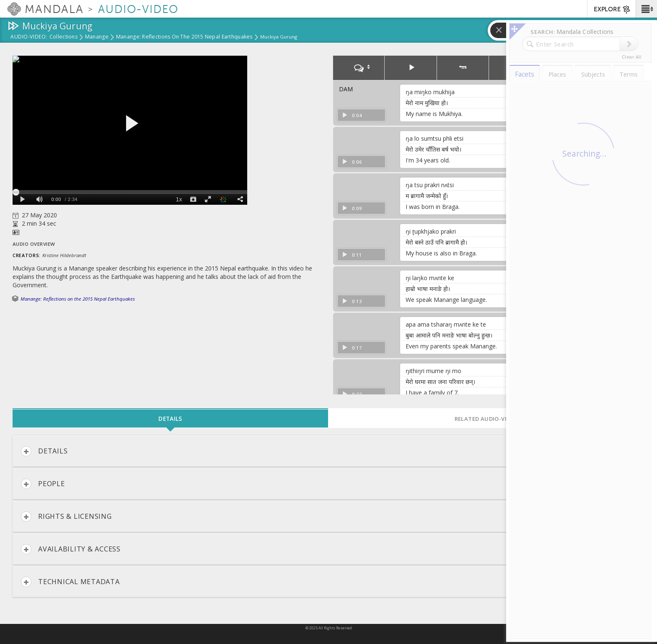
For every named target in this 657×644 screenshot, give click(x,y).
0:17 (352, 348)
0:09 (352, 208)
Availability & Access (71, 549)
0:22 (352, 394)
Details (44, 451)
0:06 (352, 162)
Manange (97, 37)
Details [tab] (170, 419)
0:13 (352, 301)
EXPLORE (612, 10)
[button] (646, 9)
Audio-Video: (29, 37)
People (43, 484)
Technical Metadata (70, 582)
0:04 (352, 115)
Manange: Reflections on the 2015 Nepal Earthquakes (184, 37)
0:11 (352, 255)
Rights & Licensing (66, 516)
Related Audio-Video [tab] (486, 419)
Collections (63, 37)
